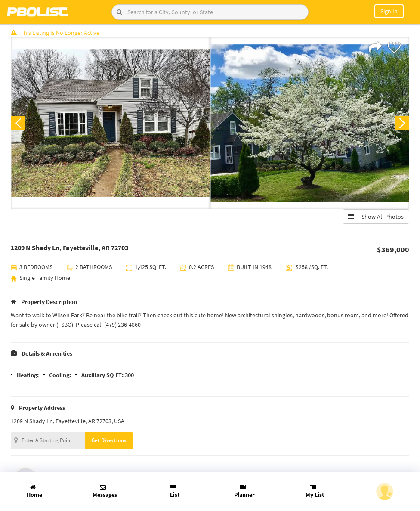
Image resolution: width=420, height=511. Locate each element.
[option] (110, 123)
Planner (244, 491)
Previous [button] (18, 123)
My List (315, 491)
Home (34, 491)
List (175, 491)
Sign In (389, 11)
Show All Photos (376, 217)
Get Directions (109, 440)
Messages (105, 491)
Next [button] (402, 123)
